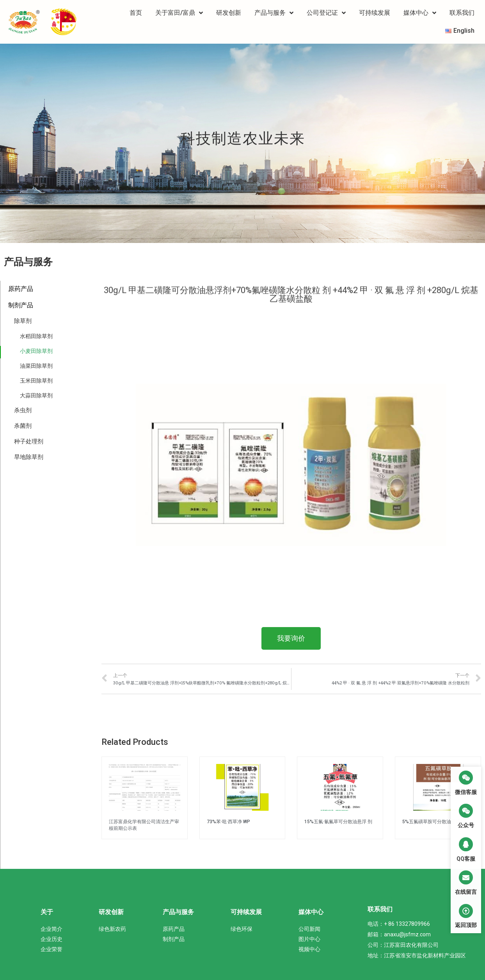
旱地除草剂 (29, 457)
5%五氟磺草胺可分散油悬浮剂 (434, 822)
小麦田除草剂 (36, 351)
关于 (47, 912)
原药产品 (21, 289)
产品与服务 (274, 13)
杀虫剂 (23, 410)
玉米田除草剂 (36, 381)
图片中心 (309, 939)
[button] (291, 638)
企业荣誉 (52, 949)
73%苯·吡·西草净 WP (228, 822)
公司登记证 (326, 13)
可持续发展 (375, 13)
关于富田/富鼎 (179, 13)
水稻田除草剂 (36, 336)
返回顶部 (466, 925)
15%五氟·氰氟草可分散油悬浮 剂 (338, 822)
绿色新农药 (112, 929)
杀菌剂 (23, 426)
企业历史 (52, 939)
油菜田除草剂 (36, 366)
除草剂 (23, 321)
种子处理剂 (29, 441)
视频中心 (309, 949)
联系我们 (462, 13)
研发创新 (229, 13)
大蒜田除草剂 (36, 395)
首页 (136, 13)
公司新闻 (309, 929)
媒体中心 (420, 13)
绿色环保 (242, 929)
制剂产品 (21, 305)
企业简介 (52, 929)
